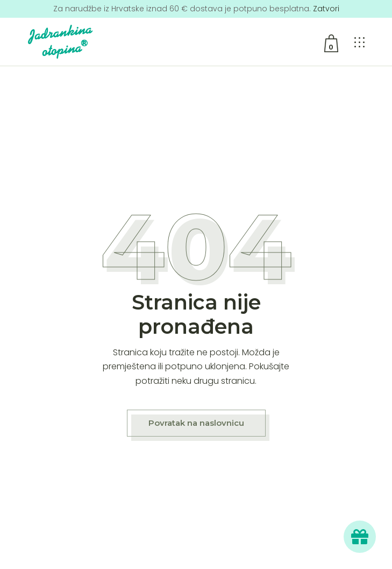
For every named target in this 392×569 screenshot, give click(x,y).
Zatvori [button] (326, 9)
